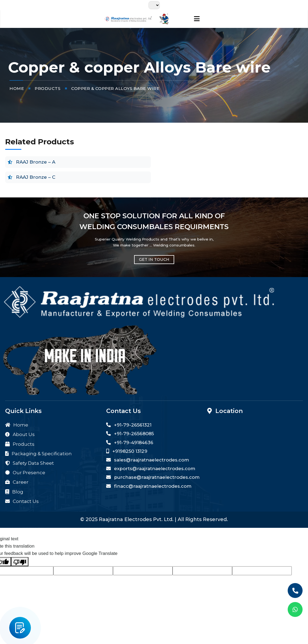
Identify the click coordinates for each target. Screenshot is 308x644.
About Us (20, 434)
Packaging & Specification (38, 454)
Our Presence (25, 473)
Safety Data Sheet (30, 463)
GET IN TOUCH (154, 259)
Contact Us (22, 501)
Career (17, 482)
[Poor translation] (20, 562)
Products (20, 444)
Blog (14, 492)
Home (17, 425)
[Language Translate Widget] (154, 5)
